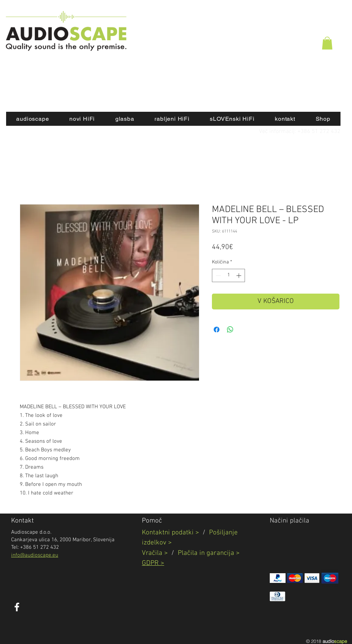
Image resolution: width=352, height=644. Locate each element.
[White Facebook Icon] (17, 607)
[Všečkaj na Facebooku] (73, 611)
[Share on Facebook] (217, 330)
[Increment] (239, 275)
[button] (327, 43)
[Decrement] (217, 275)
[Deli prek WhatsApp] (230, 330)
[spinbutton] (228, 275)
